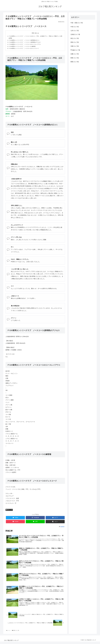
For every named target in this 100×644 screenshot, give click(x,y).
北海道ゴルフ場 (75, 34)
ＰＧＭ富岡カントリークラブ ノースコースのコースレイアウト (26, 45)
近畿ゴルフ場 (75, 54)
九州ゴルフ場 (75, 31)
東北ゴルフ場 (75, 38)
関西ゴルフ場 (75, 62)
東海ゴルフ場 (75, 42)
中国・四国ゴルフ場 (77, 23)
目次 (33, 33)
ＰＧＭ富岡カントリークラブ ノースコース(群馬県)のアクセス (26, 43)
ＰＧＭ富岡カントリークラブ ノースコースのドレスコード (25, 49)
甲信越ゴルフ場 (75, 50)
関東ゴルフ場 (9, 511)
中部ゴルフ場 (75, 27)
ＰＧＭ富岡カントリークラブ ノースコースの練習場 (23, 47)
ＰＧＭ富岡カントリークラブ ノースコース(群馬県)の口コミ (25, 41)
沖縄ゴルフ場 (75, 46)
